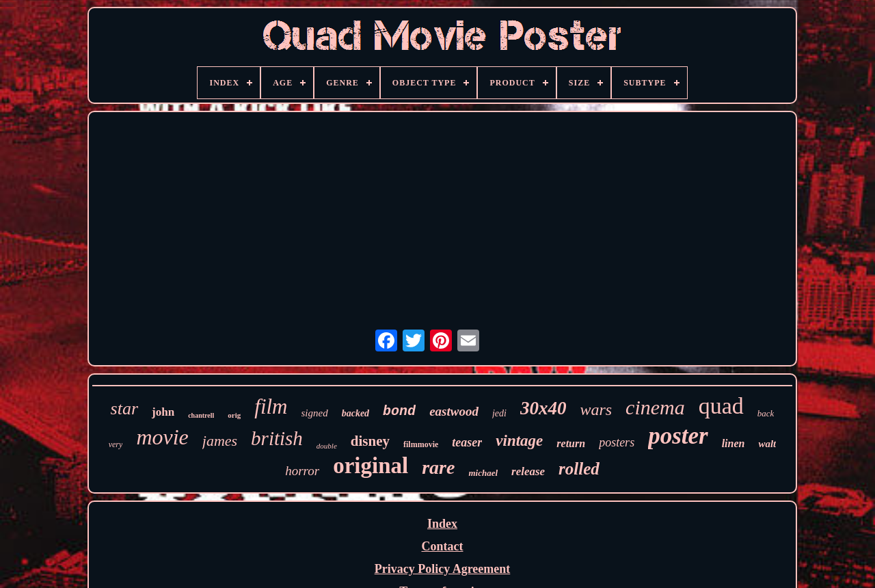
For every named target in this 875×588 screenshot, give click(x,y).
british (277, 438)
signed (315, 413)
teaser (467, 442)
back (766, 413)
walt (767, 444)
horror (302, 471)
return (571, 443)
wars (596, 410)
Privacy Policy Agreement (443, 569)
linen (733, 443)
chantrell (201, 415)
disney (370, 441)
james (220, 441)
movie (162, 437)
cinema (655, 407)
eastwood (454, 411)
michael (483, 473)
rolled (579, 469)
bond (399, 411)
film (271, 406)
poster (678, 436)
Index (442, 524)
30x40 (543, 408)
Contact (442, 546)
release (528, 471)
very (116, 444)
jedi (499, 413)
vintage (519, 441)
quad (721, 406)
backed (355, 413)
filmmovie (421, 444)
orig (234, 415)
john (163, 412)
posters (617, 442)
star (124, 409)
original (371, 466)
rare (438, 467)
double (327, 446)
